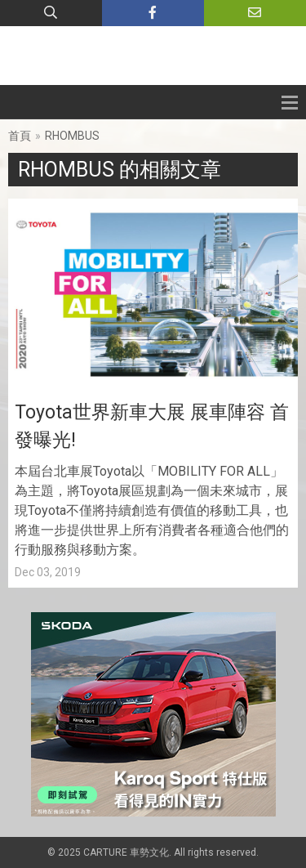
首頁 (20, 136)
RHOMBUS (72, 136)
